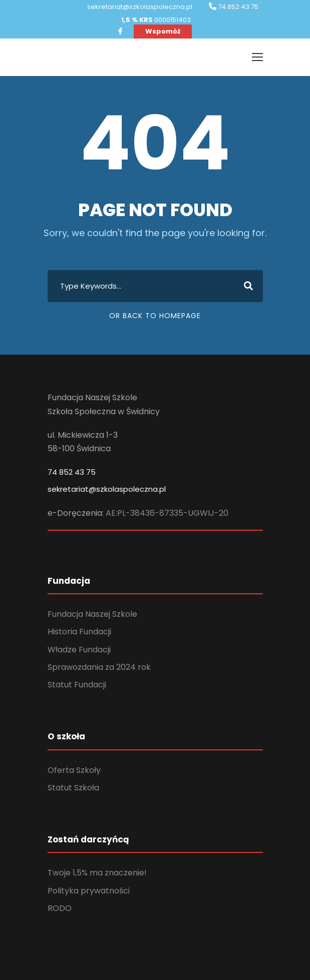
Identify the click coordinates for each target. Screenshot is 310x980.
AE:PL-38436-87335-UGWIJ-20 (167, 513)
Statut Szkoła (73, 788)
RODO (60, 908)
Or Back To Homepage (155, 316)
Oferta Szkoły (74, 770)
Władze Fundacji (79, 650)
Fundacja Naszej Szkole (92, 614)
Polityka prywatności (89, 891)
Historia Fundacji (79, 632)
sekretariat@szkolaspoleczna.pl (107, 489)
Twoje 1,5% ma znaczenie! (97, 873)
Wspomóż (163, 31)
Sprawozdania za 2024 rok (99, 667)
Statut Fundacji (77, 685)
